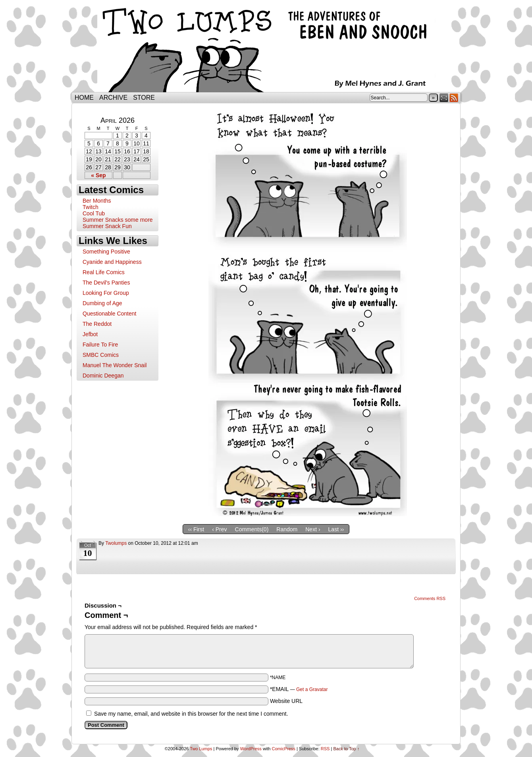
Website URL (286, 701)
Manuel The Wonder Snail (115, 365)
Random (287, 529)
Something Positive (106, 252)
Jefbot (90, 334)
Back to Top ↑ (346, 749)
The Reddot (97, 324)
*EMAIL (299, 689)
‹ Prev (219, 529)
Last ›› (336, 529)
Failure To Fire (100, 345)
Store (144, 98)
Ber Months (97, 201)
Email (444, 98)
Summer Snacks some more (118, 220)
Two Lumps (266, 48)
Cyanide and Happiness (112, 262)
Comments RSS (430, 598)
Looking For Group (106, 293)
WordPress (251, 749)
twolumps (116, 543)
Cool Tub (94, 213)
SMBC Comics (101, 355)
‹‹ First (196, 529)
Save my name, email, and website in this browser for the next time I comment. (191, 714)
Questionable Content (109, 314)
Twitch (91, 207)
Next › (313, 529)
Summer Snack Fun (107, 226)
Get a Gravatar (312, 689)
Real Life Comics (104, 272)
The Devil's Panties (106, 283)
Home (84, 98)
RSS (454, 98)
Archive (113, 98)
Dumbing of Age (102, 303)
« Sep (98, 175)
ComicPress (284, 749)
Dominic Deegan (103, 376)
